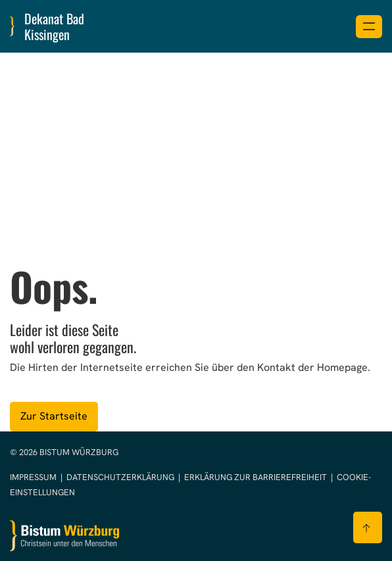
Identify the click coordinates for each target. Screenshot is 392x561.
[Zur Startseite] (64, 536)
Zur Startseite (54, 416)
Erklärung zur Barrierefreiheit (256, 477)
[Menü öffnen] (369, 27)
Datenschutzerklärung (121, 477)
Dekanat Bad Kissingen (54, 26)
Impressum (34, 477)
